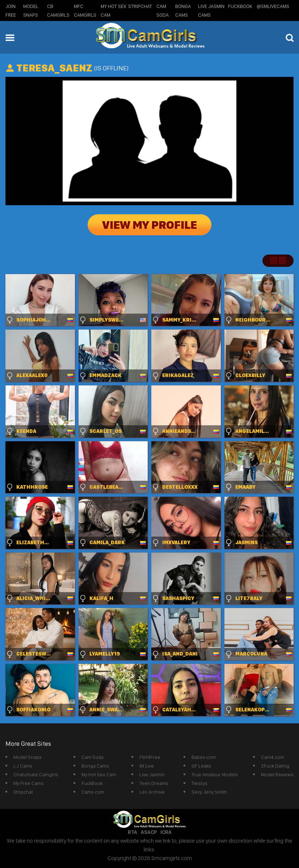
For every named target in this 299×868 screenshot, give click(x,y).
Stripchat (23, 792)
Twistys (199, 783)
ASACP (149, 832)
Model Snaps (28, 757)
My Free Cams (29, 783)
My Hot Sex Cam (99, 774)
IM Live (147, 766)
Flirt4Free (150, 757)
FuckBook (240, 6)
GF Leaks (201, 766)
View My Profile (149, 225)
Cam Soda (92, 757)
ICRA (166, 832)
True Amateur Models (215, 774)
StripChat (140, 6)
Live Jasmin (152, 774)
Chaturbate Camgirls (36, 774)
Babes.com (204, 757)
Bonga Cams (95, 766)
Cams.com (93, 792)
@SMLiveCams (273, 6)
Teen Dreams (154, 783)
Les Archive (152, 792)
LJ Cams (23, 766)
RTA (132, 832)
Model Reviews (277, 774)
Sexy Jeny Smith (209, 792)
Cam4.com (273, 757)
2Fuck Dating (275, 766)
